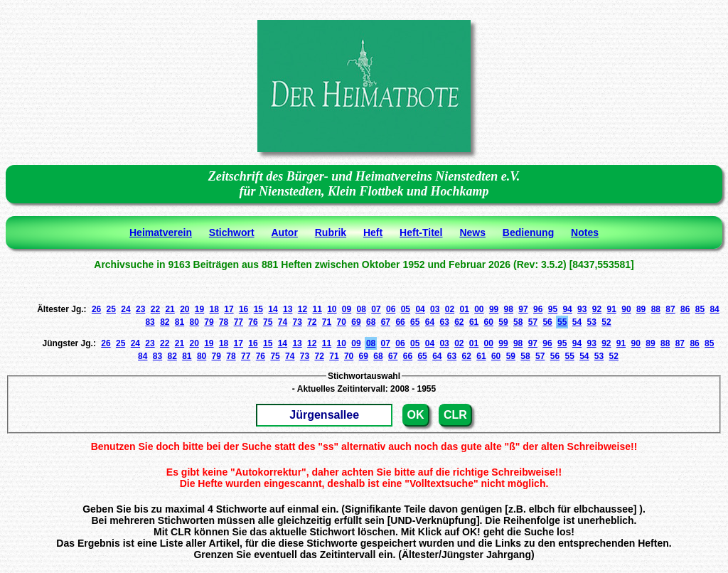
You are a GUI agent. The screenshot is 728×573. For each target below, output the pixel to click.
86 (685, 309)
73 (297, 322)
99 (494, 309)
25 (111, 309)
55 (562, 322)
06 (391, 309)
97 (523, 309)
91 (612, 309)
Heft (373, 232)
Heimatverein (161, 232)
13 (288, 309)
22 (155, 309)
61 (474, 322)
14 (273, 309)
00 (479, 309)
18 (214, 309)
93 (582, 309)
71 (327, 322)
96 (538, 309)
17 (229, 309)
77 (239, 322)
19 (199, 309)
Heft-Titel (421, 232)
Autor (285, 232)
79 (209, 322)
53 (592, 322)
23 (140, 309)
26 (96, 309)
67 (386, 322)
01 (464, 309)
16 (243, 309)
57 (533, 322)
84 (714, 309)
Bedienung (528, 232)
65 (415, 322)
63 (444, 322)
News (472, 232)
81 (180, 322)
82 (165, 322)
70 (342, 322)
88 (656, 309)
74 (283, 322)
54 (577, 322)
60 (489, 322)
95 (553, 309)
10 (332, 309)
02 (450, 309)
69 (356, 322)
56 (547, 322)
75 (268, 322)
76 (253, 322)
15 (258, 309)
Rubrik (331, 232)
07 (376, 309)
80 (194, 322)
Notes (585, 232)
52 (606, 322)
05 (406, 309)
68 (371, 322)
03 (435, 309)
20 (184, 309)
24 (125, 309)
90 (626, 309)
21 (170, 309)
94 (567, 309)
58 (518, 322)
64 (430, 322)
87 (670, 309)
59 (503, 322)
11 (317, 309)
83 (150, 322)
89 (641, 309)
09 (347, 309)
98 (509, 309)
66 (400, 322)
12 (303, 309)
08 (362, 309)
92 (597, 309)
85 (700, 309)
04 (420, 309)
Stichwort (232, 232)
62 (459, 322)
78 (224, 322)
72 (312, 322)
